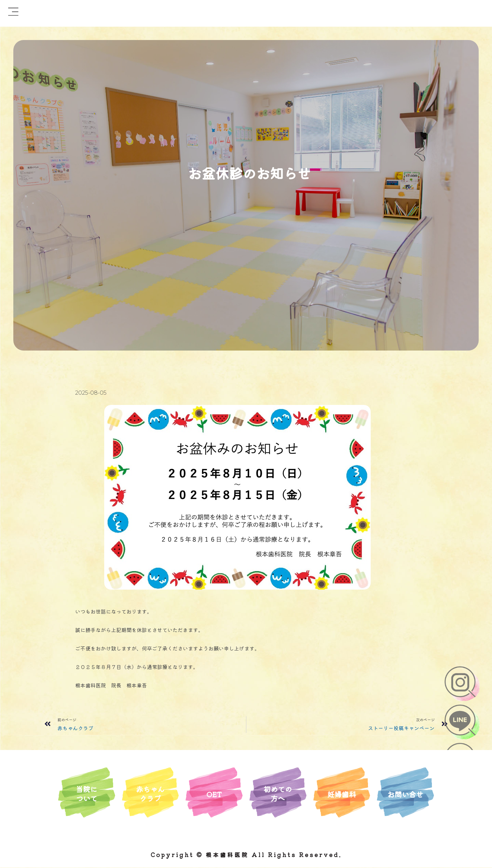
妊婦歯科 (342, 794)
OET (214, 794)
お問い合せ (405, 794)
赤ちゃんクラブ (150, 793)
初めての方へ (278, 793)
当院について (87, 793)
